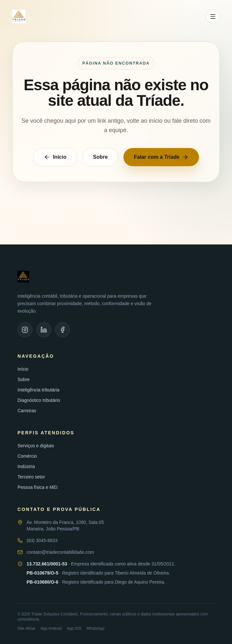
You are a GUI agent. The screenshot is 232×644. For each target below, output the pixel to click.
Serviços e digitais (36, 446)
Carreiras (27, 411)
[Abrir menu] (213, 17)
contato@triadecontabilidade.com (60, 552)
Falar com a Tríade (161, 157)
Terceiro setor (31, 477)
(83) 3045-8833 (42, 540)
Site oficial (26, 628)
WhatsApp (95, 628)
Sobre (100, 157)
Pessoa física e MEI (38, 487)
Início (55, 157)
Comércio (27, 456)
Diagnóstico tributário (39, 400)
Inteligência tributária (38, 390)
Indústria (26, 466)
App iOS (74, 628)
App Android (51, 628)
